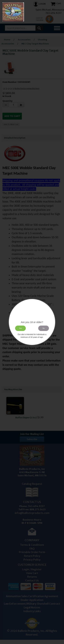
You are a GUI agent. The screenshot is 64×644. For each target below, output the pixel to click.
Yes (20, 328)
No (44, 328)
